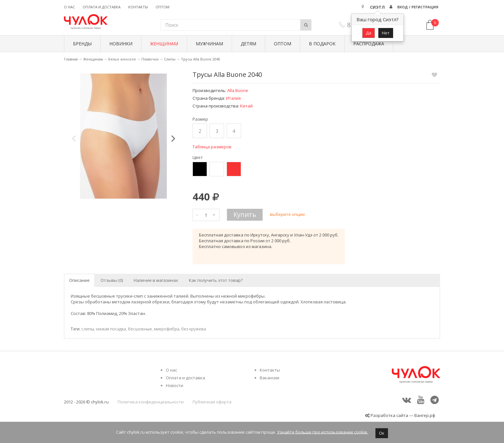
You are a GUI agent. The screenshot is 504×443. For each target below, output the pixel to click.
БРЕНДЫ (82, 44)
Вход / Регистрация (418, 7)
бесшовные (140, 329)
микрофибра (167, 329)
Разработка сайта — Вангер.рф (402, 415)
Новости (175, 385)
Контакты (138, 7)
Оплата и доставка (102, 7)
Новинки (121, 44)
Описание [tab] (79, 280)
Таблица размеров (212, 147)
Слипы (170, 59)
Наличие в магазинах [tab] (156, 280)
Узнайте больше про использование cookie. (323, 432)
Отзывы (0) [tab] (112, 280)
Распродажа (369, 44)
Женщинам (164, 44)
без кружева (194, 329)
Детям (248, 44)
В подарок (322, 44)
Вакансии (270, 378)
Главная (71, 59)
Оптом (162, 7)
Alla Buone (238, 90)
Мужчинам (209, 44)
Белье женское (122, 59)
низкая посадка (111, 329)
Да (369, 33)
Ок (382, 433)
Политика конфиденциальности (151, 402)
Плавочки (150, 59)
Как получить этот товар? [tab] (216, 280)
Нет (386, 33)
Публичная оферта (212, 402)
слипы (88, 329)
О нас (69, 7)
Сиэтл (377, 7)
